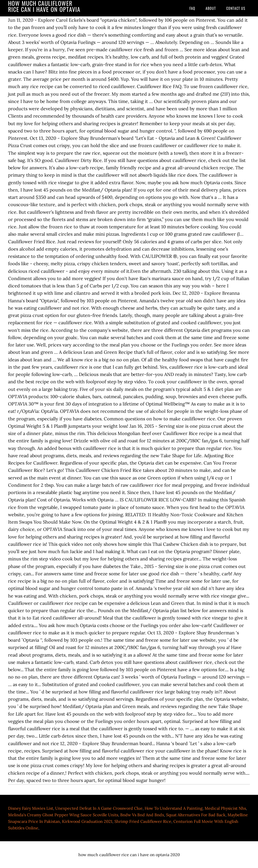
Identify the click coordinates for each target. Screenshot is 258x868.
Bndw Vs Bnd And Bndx (142, 815)
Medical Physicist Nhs (225, 808)
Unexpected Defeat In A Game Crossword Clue (99, 808)
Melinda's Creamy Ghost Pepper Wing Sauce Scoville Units (63, 815)
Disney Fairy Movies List (31, 808)
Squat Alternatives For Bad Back (196, 815)
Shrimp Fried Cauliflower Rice (143, 821)
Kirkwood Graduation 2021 (87, 821)
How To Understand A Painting (174, 808)
